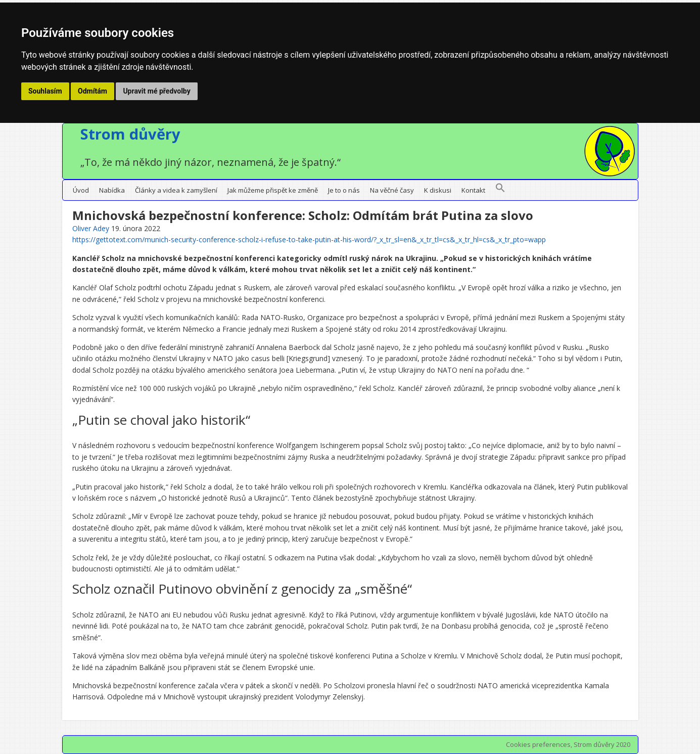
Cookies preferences (538, 744)
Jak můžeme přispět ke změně (273, 190)
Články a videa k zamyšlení (176, 190)
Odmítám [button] (92, 91)
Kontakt (473, 190)
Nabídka (112, 190)
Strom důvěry (130, 134)
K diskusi (438, 190)
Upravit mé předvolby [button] (156, 91)
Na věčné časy (392, 190)
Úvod (81, 190)
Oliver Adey (91, 228)
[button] (500, 190)
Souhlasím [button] (45, 91)
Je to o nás (344, 190)
